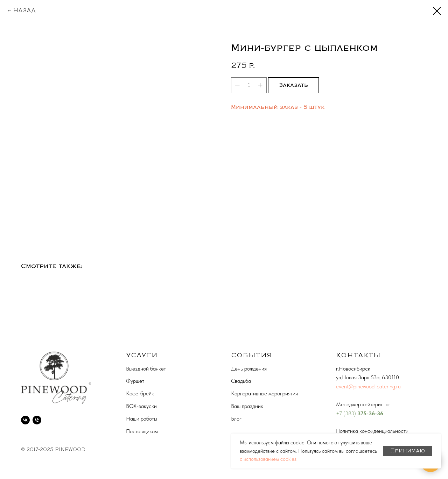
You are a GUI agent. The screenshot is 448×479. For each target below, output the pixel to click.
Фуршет (135, 381)
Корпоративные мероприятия (264, 393)
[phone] (37, 420)
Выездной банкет (146, 369)
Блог (236, 419)
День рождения (249, 369)
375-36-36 (370, 413)
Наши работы (142, 419)
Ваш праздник (247, 406)
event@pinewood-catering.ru (368, 386)
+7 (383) (347, 413)
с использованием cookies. (269, 459)
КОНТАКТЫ (358, 355)
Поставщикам (142, 431)
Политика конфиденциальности (372, 431)
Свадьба (241, 381)
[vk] (25, 420)
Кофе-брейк (140, 393)
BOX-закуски (141, 406)
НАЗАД (24, 10)
